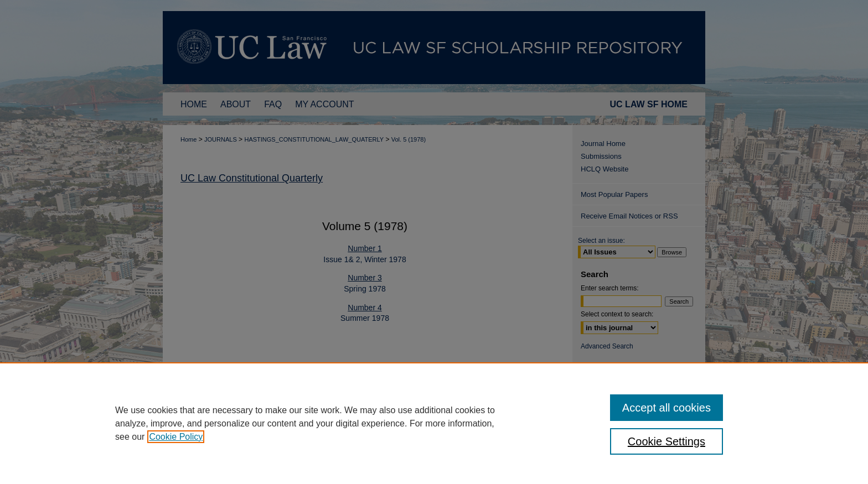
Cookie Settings (666, 441)
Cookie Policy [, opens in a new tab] (176, 437)
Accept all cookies (666, 408)
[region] (434, 423)
